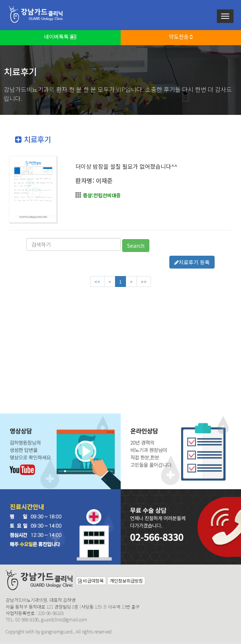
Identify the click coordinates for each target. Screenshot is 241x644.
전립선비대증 (102, 195)
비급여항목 (91, 581)
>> (144, 282)
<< (97, 282)
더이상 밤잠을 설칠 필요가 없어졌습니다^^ (126, 166)
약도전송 (181, 37)
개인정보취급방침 (126, 581)
